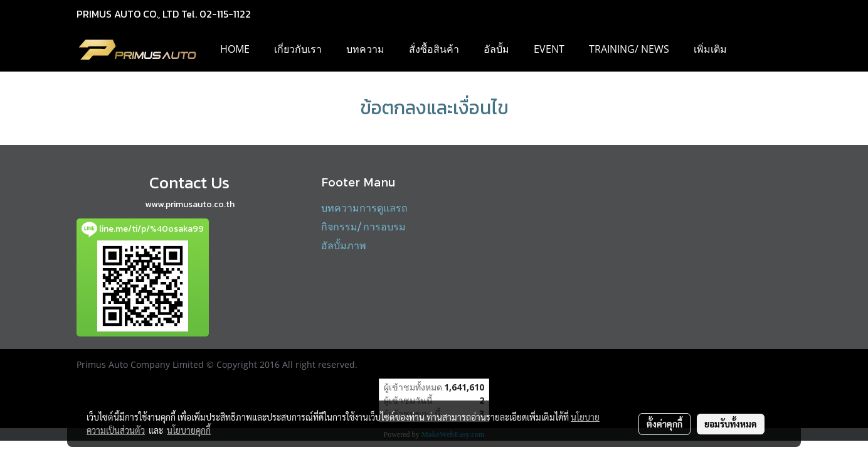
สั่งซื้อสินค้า (434, 49)
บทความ (365, 49)
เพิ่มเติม (710, 49)
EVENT (549, 49)
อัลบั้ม (496, 49)
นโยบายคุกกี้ (189, 430)
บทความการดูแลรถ (364, 207)
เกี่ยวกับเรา (298, 49)
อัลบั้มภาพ (344, 245)
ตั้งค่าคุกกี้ (664, 424)
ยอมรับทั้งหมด (731, 424)
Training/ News (629, 49)
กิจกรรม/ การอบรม (363, 226)
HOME (235, 49)
